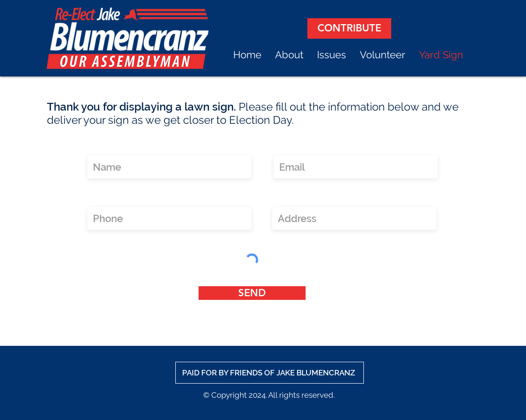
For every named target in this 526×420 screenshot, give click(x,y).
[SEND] (252, 293)
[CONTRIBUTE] (349, 28)
